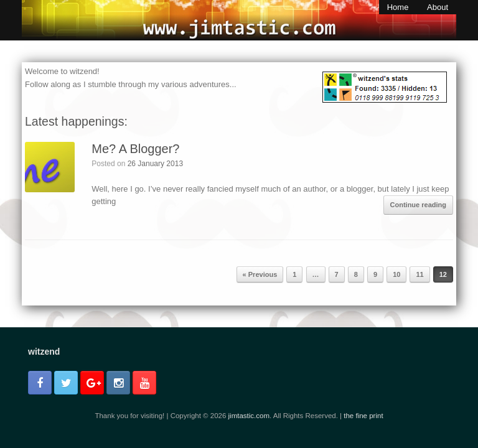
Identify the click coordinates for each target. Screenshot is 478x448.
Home (398, 7)
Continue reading (418, 205)
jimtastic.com (249, 416)
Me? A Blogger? (135, 149)
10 (396, 274)
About (438, 7)
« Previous (260, 274)
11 (419, 274)
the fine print (363, 416)
